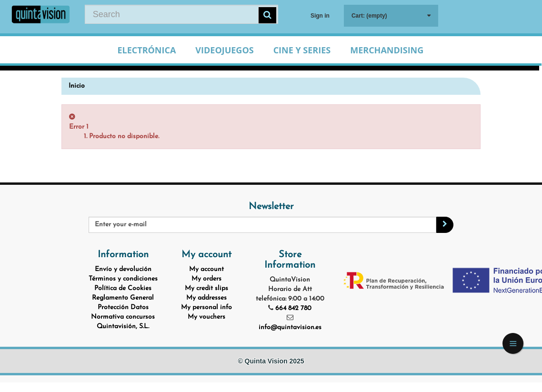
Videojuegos (224, 50)
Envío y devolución (123, 269)
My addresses (206, 298)
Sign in (320, 16)
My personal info (206, 307)
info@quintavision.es (290, 327)
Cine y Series (302, 50)
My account (206, 269)
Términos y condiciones (123, 279)
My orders (206, 279)
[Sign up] (445, 225)
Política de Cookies (123, 288)
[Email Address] (263, 225)
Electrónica (146, 50)
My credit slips (206, 288)
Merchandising (387, 50)
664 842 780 (293, 308)
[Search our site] (181, 14)
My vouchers (206, 317)
